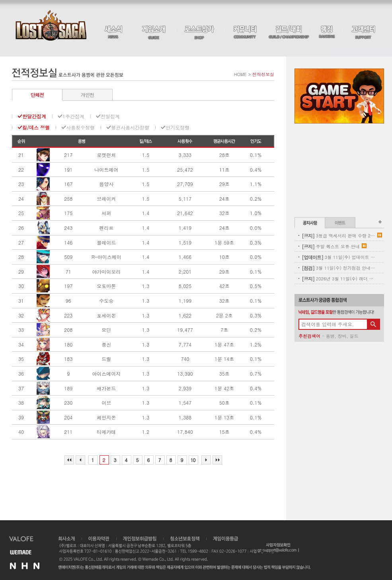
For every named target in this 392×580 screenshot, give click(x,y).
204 (68, 417)
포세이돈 (106, 315)
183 (68, 359)
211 (68, 432)
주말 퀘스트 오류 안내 (331, 246)
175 (68, 213)
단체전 (37, 95)
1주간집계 (73, 116)
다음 (206, 460)
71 (68, 272)
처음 (69, 460)
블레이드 (106, 243)
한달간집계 (34, 116)
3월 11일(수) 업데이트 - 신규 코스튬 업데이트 (338, 257)
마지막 (217, 460)
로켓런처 (106, 155)
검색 (373, 324)
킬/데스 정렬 (36, 127)
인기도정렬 (177, 127)
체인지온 (106, 417)
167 (68, 184)
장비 (342, 336)
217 (68, 155)
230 (68, 403)
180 (68, 345)
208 (68, 330)
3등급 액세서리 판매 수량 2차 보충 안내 (338, 236)
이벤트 (340, 223)
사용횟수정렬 (80, 127)
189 (68, 388)
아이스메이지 (106, 374)
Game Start (339, 96)
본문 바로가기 (0, 0)
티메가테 (106, 432)
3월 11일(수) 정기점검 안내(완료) (338, 268)
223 (68, 315)
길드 (354, 336)
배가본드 (106, 388)
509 (68, 257)
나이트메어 (106, 170)
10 (193, 460)
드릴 (106, 359)
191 (68, 170)
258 (68, 199)
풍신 (106, 345)
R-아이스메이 (106, 257)
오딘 (106, 330)
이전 (80, 460)
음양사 (106, 184)
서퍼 (106, 213)
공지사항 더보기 (380, 222)
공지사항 (310, 223)
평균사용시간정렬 (130, 127)
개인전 (87, 95)
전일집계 (110, 116)
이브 (106, 403)
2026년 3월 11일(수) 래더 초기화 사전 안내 (338, 279)
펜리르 (106, 228)
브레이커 (106, 199)
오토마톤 (106, 286)
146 (68, 243)
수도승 (106, 301)
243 (68, 228)
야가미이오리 (106, 272)
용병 (330, 336)
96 (68, 301)
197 (68, 286)
